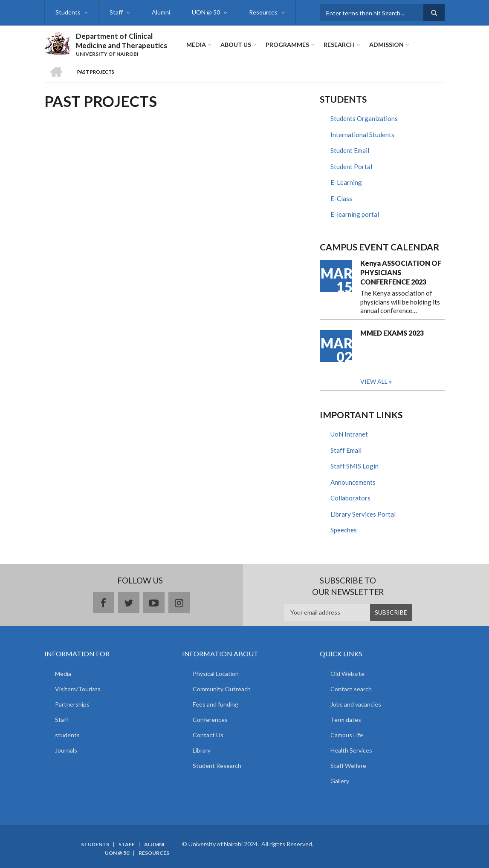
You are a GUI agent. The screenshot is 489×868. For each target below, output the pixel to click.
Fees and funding (216, 704)
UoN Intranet (349, 434)
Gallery (340, 781)
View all (374, 381)
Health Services (351, 750)
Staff (116, 12)
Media (196, 45)
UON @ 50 (206, 12)
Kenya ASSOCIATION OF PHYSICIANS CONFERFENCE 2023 (401, 272)
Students (68, 12)
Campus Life (347, 735)
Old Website (347, 674)
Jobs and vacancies (356, 704)
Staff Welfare (348, 766)
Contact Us (208, 735)
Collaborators (350, 498)
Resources (263, 12)
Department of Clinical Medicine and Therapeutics (122, 41)
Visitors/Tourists (78, 689)
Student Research (217, 766)
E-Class (341, 198)
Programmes (287, 45)
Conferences (210, 720)
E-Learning (346, 182)
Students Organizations (364, 118)
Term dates (346, 720)
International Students (362, 135)
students (67, 735)
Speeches (344, 530)
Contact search (351, 689)
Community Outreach (222, 689)
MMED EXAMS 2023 (392, 333)
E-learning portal (355, 214)
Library (202, 750)
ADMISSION (386, 45)
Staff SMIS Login (354, 466)
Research (339, 45)
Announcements (353, 482)
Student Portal (351, 167)
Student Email (350, 150)
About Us (236, 45)
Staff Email (346, 450)
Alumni (161, 12)
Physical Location (216, 674)
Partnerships (72, 704)
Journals (66, 750)
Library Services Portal (363, 514)
